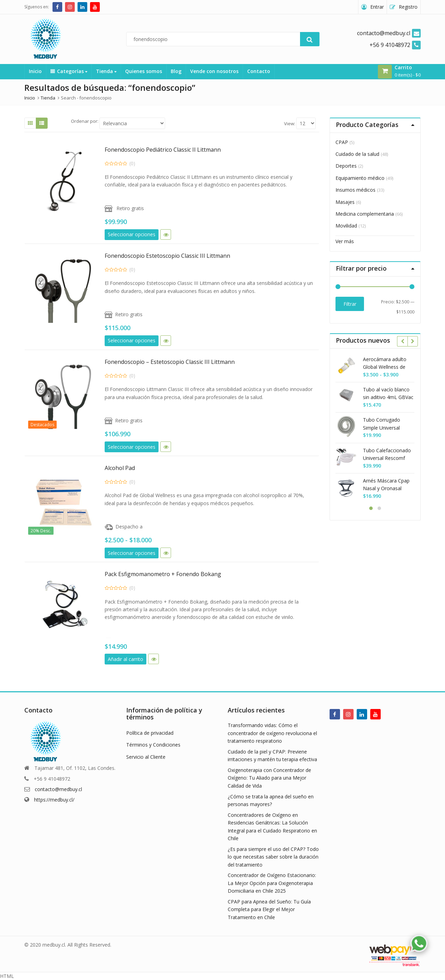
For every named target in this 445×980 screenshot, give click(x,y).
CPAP (342, 142)
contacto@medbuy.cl (58, 789)
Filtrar (350, 304)
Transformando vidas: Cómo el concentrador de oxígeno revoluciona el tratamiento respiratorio (272, 733)
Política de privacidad (150, 733)
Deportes (346, 166)
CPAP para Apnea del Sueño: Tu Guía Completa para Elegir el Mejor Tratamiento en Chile (269, 909)
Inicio (35, 71)
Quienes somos (144, 71)
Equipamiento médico (360, 178)
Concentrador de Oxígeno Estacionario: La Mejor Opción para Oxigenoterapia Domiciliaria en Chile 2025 (272, 883)
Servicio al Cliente (146, 757)
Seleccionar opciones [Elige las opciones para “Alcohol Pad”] (132, 553)
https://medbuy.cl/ (54, 800)
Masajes (345, 202)
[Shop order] (132, 123)
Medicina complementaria (365, 214)
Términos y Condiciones (153, 745)
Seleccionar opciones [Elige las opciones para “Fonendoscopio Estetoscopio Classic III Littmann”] (132, 340)
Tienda (106, 71)
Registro (408, 7)
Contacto (259, 71)
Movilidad (346, 226)
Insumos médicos (355, 190)
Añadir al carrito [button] (126, 659)
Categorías (69, 71)
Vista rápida (166, 234)
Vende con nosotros (214, 71)
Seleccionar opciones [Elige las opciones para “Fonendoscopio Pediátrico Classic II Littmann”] (132, 234)
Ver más (345, 241)
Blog (176, 71)
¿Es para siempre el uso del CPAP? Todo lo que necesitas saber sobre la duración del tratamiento (273, 857)
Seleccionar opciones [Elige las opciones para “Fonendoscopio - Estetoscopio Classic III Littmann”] (132, 447)
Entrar (377, 7)
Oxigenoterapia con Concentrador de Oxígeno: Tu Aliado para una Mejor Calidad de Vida (269, 778)
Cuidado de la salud (357, 154)
